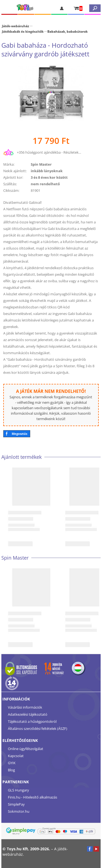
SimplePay (16, 804)
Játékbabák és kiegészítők (23, 31)
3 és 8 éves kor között (49, 177)
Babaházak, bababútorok (67, 31)
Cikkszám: (11, 190)
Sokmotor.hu (19, 811)
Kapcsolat (16, 756)
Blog (11, 770)
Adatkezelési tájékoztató (28, 714)
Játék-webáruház (16, 26)
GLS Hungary (18, 790)
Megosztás (19, 434)
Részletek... (72, 152)
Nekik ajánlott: (15, 171)
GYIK (12, 763)
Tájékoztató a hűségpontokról (32, 721)
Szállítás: (10, 184)
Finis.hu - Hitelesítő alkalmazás (33, 797)
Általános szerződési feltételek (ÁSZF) (38, 729)
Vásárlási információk (25, 707)
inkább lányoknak (47, 171)
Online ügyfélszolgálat (26, 749)
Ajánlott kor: (13, 177)
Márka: (9, 164)
